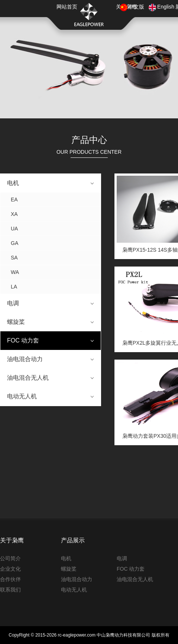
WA (15, 272)
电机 (13, 183)
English (166, 7)
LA (14, 287)
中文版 (136, 7)
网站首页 (67, 7)
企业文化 (10, 569)
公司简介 (10, 558)
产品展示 (73, 540)
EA (14, 200)
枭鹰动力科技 (89, 15)
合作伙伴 (10, 579)
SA (14, 258)
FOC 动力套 (23, 340)
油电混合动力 (25, 359)
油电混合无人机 (28, 378)
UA (14, 229)
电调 (13, 303)
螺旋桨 (16, 322)
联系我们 (10, 590)
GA (14, 243)
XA (14, 214)
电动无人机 (22, 396)
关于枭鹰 (12, 540)
